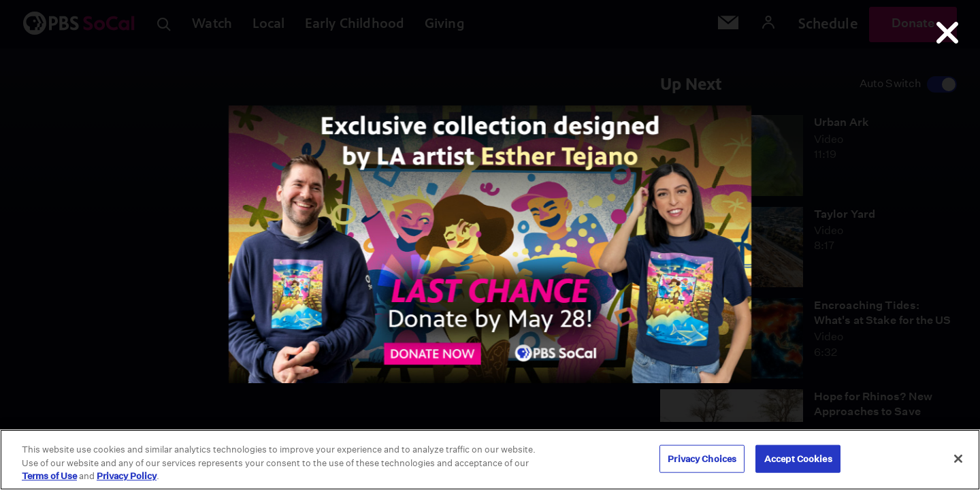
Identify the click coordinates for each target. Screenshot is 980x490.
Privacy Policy (127, 476)
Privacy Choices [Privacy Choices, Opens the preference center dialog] (702, 458)
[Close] (958, 459)
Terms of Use (49, 476)
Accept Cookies (798, 458)
